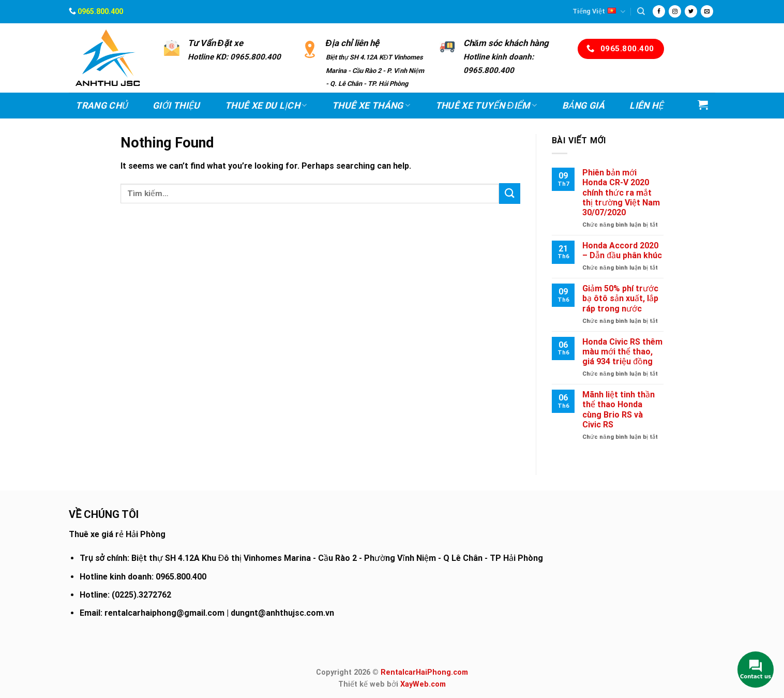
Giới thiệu (176, 106)
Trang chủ (102, 106)
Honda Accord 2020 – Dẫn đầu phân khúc (622, 250)
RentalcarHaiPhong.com (424, 672)
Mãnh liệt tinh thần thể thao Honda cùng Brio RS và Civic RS (619, 410)
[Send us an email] (707, 11)
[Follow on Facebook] (659, 11)
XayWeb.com (423, 684)
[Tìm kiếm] (641, 11)
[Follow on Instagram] (675, 11)
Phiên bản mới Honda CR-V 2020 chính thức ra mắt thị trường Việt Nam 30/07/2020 (621, 192)
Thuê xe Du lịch (266, 106)
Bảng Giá (583, 106)
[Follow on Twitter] (691, 11)
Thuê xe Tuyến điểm (486, 106)
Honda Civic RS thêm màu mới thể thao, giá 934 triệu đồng (622, 352)
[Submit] (509, 193)
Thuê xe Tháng (371, 106)
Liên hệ (646, 106)
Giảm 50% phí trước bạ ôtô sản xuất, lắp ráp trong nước (620, 298)
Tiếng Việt (599, 12)
